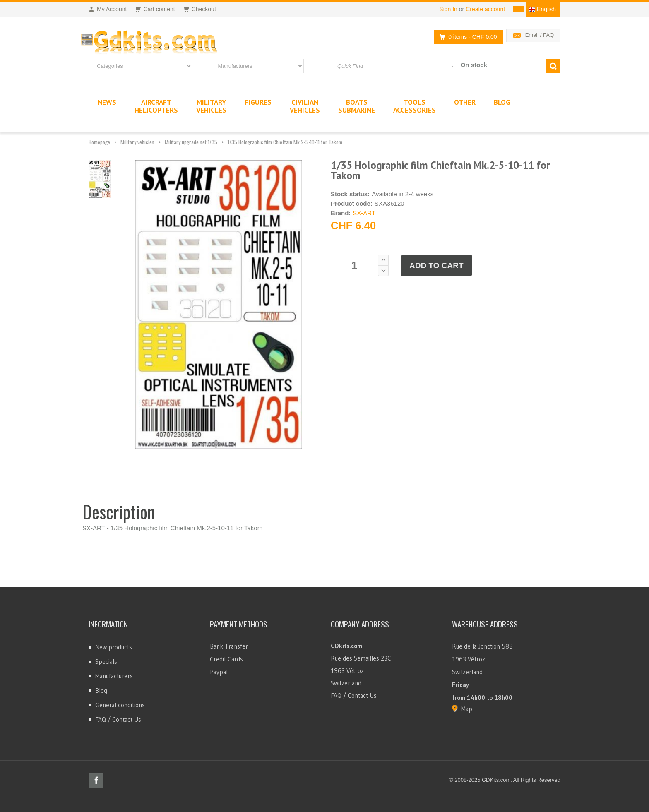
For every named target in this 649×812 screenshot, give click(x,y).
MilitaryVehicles (211, 106)
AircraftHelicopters (156, 106)
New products (114, 647)
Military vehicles (137, 142)
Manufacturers (114, 676)
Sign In (448, 9)
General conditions (120, 705)
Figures (258, 102)
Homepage (99, 142)
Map (467, 709)
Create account (485, 9)
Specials (106, 662)
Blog (101, 691)
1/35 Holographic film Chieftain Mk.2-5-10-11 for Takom (285, 142)
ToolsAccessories (415, 106)
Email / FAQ (540, 35)
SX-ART (364, 213)
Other (465, 102)
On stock (474, 65)
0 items (466, 37)
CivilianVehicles (305, 106)
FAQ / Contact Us (118, 720)
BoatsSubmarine (357, 106)
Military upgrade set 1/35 (191, 142)
